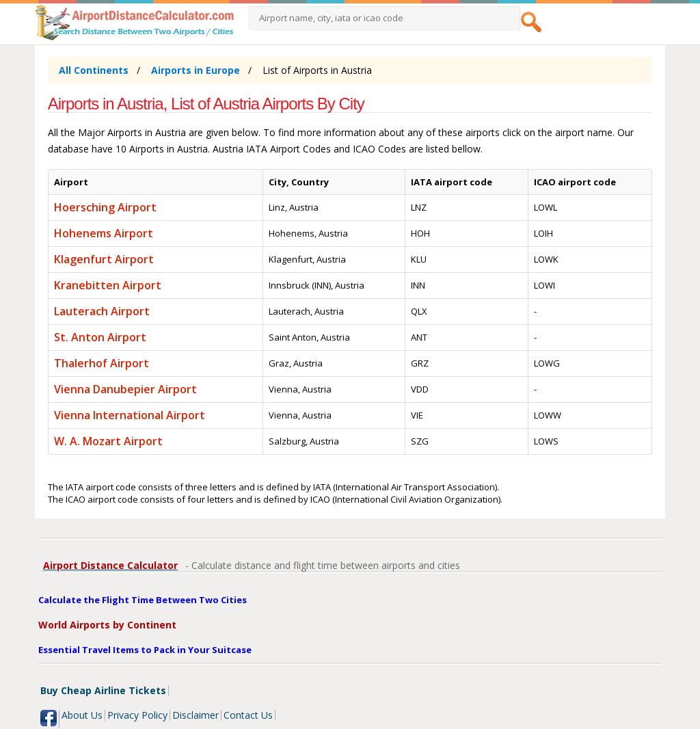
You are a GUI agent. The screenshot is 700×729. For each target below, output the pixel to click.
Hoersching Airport (105, 207)
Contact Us (248, 715)
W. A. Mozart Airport (108, 441)
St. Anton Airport (100, 337)
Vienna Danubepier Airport (125, 389)
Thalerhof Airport (102, 363)
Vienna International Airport (130, 415)
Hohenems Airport (104, 233)
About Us (82, 715)
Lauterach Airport (102, 311)
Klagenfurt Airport (104, 259)
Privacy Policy (137, 715)
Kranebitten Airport (108, 285)
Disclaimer (196, 715)
